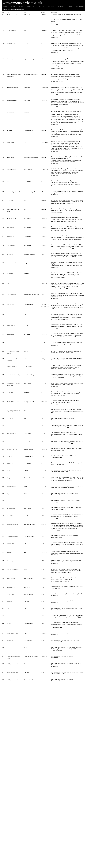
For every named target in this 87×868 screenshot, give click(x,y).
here (57, 24)
